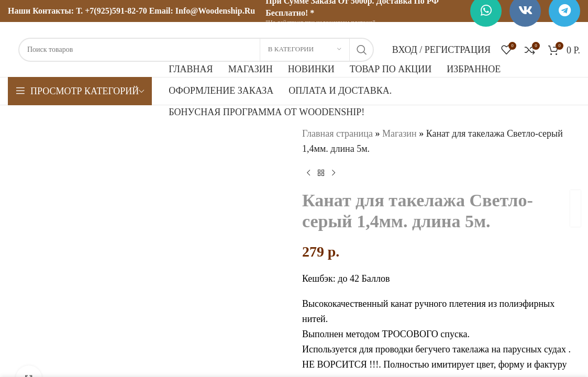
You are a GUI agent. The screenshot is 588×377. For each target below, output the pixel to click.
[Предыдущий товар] (308, 173)
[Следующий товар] (334, 173)
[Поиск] (196, 50)
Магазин (399, 134)
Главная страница (337, 134)
